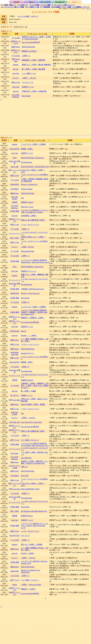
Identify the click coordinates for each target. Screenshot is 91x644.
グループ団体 (32, 7)
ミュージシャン (12, 7)
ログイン (89, 9)
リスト (23, 5)
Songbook (60, 2)
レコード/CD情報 (23, 16)
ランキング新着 (45, 5)
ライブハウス (63, 5)
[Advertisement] (45, 118)
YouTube (61, 7)
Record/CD (46, 2)
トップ (81, 7)
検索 (4, 5)
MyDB (17, 2)
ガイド (12, 5)
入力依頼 (34, 5)
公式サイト (35, 16)
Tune (31, 2)
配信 (45, 7)
